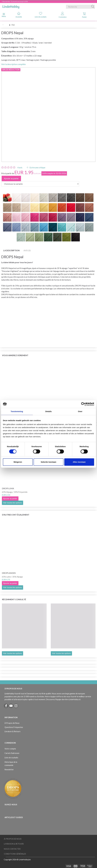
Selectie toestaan (49, 462)
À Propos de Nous (12, 723)
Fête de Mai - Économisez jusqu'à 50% (15, 1)
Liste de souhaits (41, 15)
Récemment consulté (14, 599)
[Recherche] (93, 7)
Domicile (19, 15)
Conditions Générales (15, 854)
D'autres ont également (16, 515)
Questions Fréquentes (14, 727)
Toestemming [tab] (17, 411)
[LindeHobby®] (11, 6)
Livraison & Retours (13, 731)
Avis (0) (27, 250)
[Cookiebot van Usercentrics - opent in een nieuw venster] (83, 404)
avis (20, 167)
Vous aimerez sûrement (15, 355)
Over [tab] (80, 411)
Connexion (63, 15)
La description (11, 250)
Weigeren (18, 462)
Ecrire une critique (37, 167)
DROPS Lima (8, 488)
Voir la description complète (13, 64)
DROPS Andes (9, 573)
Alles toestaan (79, 462)
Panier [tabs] (84, 15)
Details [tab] (48, 411)
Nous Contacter (12, 849)
